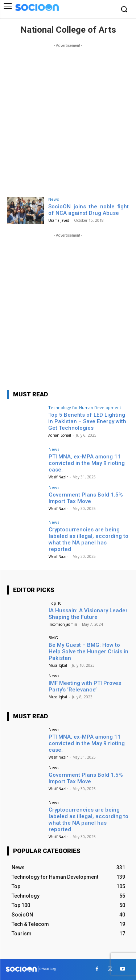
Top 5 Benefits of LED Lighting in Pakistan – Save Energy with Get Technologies (87, 421)
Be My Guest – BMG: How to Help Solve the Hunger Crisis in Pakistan (88, 652)
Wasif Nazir (58, 477)
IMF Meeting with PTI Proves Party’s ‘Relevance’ (85, 686)
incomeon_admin (63, 624)
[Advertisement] (68, 117)
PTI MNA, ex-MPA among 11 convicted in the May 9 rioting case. (87, 463)
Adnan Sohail (60, 435)
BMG (53, 638)
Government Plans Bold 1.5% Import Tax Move (86, 498)
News (53, 199)
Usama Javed (59, 220)
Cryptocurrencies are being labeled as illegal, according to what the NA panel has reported (88, 539)
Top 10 (55, 603)
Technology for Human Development (85, 407)
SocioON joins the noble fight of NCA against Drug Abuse (89, 210)
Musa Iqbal (58, 665)
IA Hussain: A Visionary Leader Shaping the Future (88, 614)
